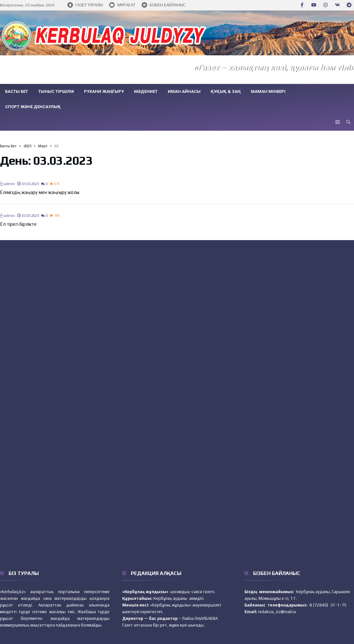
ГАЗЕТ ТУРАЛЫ (85, 5)
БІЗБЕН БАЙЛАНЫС (163, 5)
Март (43, 146)
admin (7, 184)
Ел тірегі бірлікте (18, 224)
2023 (27, 146)
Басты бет (8, 146)
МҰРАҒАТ (122, 5)
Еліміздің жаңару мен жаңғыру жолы (40, 192)
